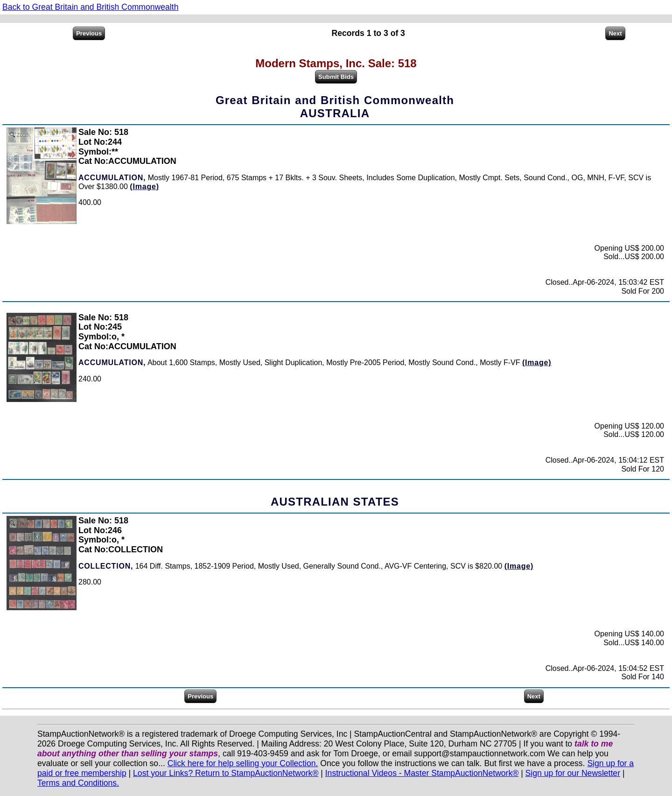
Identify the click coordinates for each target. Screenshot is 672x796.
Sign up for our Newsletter (573, 773)
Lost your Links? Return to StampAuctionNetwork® (226, 773)
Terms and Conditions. (78, 783)
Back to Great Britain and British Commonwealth (90, 7)
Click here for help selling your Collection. (243, 763)
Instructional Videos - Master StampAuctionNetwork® (422, 773)
